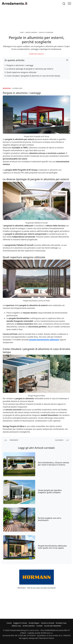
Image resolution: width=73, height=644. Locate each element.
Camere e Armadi (48, 623)
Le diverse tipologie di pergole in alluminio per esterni (30, 69)
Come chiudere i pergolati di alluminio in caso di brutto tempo (33, 76)
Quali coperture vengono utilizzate (21, 72)
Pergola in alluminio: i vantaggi (20, 65)
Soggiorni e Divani (20, 623)
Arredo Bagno (34, 623)
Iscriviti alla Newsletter (53, 626)
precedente (11, 440)
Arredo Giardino (29, 626)
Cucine (9, 623)
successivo (62, 440)
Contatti (39, 626)
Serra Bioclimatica (37, 54)
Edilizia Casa (16, 626)
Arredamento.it (15, 3)
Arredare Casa (61, 623)
